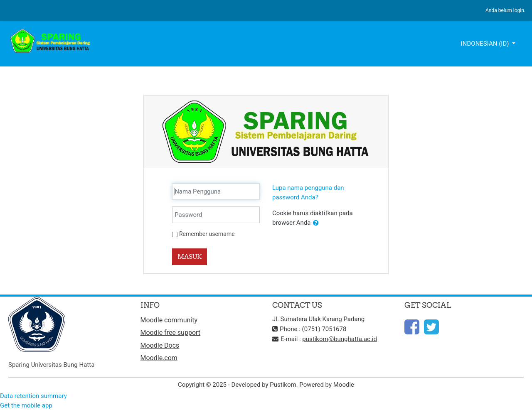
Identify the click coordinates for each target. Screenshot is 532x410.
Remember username (207, 234)
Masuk (190, 257)
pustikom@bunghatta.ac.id (340, 339)
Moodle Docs (160, 345)
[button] (316, 223)
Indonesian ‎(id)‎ (486, 44)
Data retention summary (33, 396)
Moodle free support (171, 333)
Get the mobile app (26, 405)
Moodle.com (159, 358)
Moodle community (169, 320)
